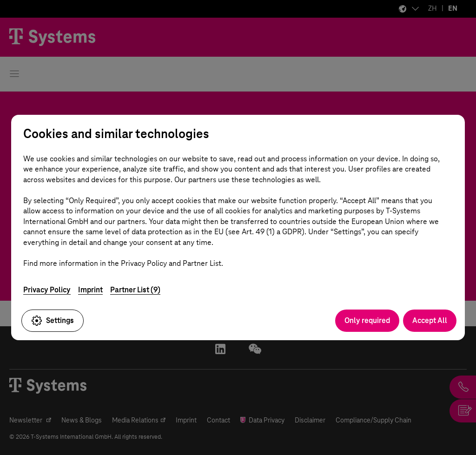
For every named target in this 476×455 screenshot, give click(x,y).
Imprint (90, 290)
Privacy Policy (47, 290)
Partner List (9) (135, 290)
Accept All (430, 320)
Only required (367, 320)
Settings (53, 321)
